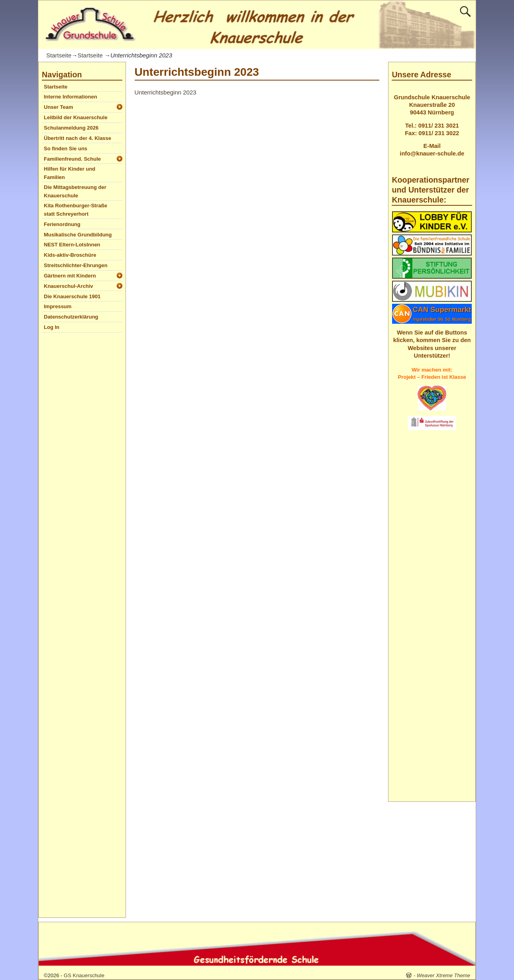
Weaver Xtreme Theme (443, 975)
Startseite (59, 55)
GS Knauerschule (84, 975)
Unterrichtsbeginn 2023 (166, 92)
